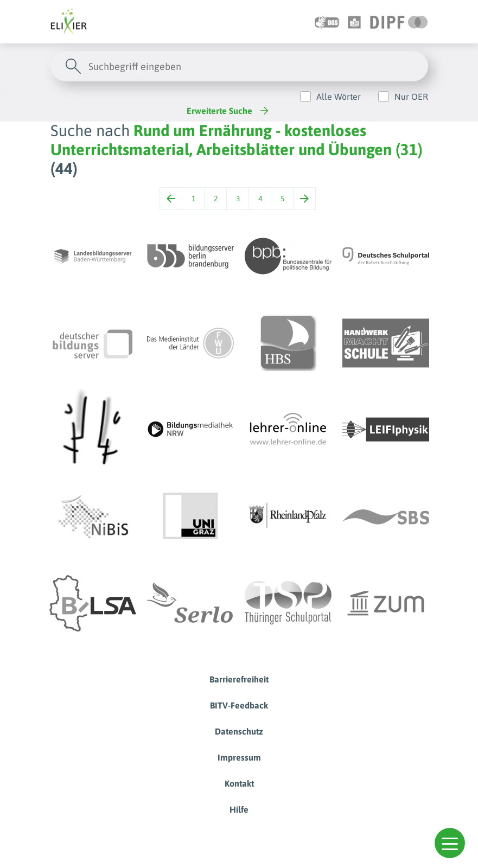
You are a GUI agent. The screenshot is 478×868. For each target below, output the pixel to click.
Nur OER (411, 97)
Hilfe (239, 809)
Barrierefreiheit (239, 679)
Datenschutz (239, 731)
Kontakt (239, 783)
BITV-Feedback (239, 705)
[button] (450, 843)
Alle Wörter (339, 97)
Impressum (239, 757)
